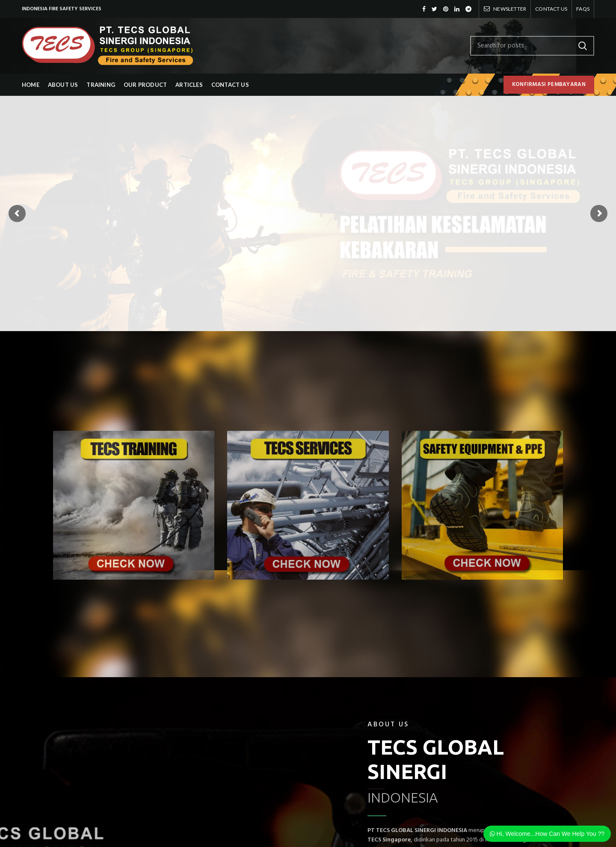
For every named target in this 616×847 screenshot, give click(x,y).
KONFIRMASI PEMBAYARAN (549, 84)
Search (583, 46)
